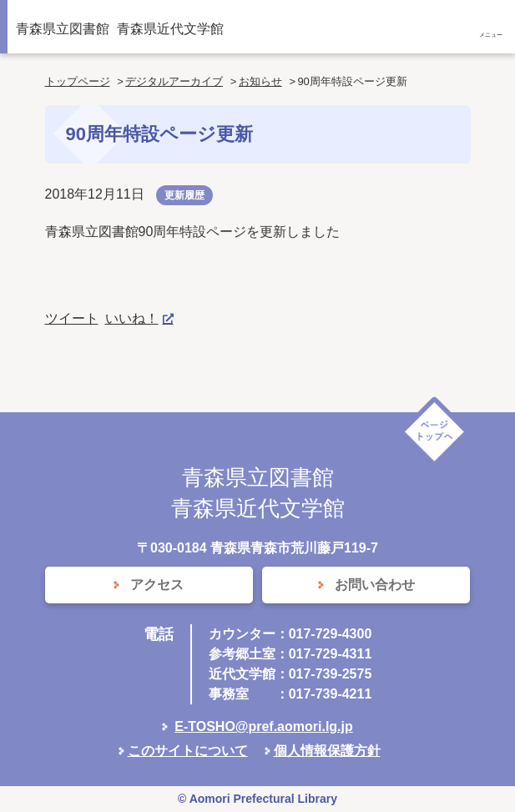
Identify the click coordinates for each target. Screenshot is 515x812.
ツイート (72, 318)
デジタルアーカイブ (174, 81)
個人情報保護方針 (327, 751)
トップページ (78, 81)
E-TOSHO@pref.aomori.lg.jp (264, 726)
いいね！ (132, 318)
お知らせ (260, 81)
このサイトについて (188, 751)
